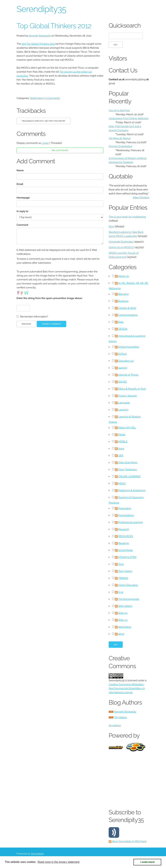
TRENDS (123, 578)
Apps (121, 449)
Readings (124, 543)
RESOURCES (126, 536)
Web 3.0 (123, 620)
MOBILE (123, 442)
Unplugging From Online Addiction (129, 118)
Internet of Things (128, 375)
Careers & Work (127, 308)
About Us (124, 276)
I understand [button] (147, 862)
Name (20, 170)
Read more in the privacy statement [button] (59, 862)
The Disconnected (129, 599)
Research (124, 529)
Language (124, 403)
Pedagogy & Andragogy (132, 490)
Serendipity (37, 854)
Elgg (111, 226)
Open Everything (128, 462)
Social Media (126, 550)
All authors (115, 725)
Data (121, 322)
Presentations (126, 515)
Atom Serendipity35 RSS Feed (129, 841)
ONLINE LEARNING (129, 476)
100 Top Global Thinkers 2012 (38, 44)
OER (121, 456)
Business (123, 301)
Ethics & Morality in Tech (132, 389)
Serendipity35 (41, 9)
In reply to (22, 211)
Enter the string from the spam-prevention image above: (50, 298)
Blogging (123, 294)
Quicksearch (125, 25)
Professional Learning (131, 522)
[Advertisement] (137, 780)
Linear (45, 143)
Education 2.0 (126, 361)
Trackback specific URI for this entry (44, 121)
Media (122, 435)
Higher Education (128, 585)
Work (121, 634)
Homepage (23, 198)
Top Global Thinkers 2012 (54, 26)
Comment (22, 225)
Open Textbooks (128, 469)
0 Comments (52, 98)
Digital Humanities (129, 347)
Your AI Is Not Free (119, 110)
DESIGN (123, 329)
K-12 (121, 592)
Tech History (125, 571)
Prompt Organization (120, 146)
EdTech (123, 354)
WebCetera (37, 98)
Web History (125, 606)
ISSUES (122, 382)
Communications (128, 315)
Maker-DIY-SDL (127, 428)
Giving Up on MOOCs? (121, 247)
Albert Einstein (141, 198)
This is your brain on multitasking (127, 217)
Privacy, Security (128, 396)
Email (20, 184)
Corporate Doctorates (121, 242)
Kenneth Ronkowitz (40, 36)
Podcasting (125, 508)
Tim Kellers (121, 717)
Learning (123, 410)
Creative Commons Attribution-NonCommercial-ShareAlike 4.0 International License (127, 688)
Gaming (123, 368)
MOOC (122, 483)
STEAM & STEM (127, 557)
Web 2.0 (123, 613)
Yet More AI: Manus (120, 138)
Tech (121, 564)
